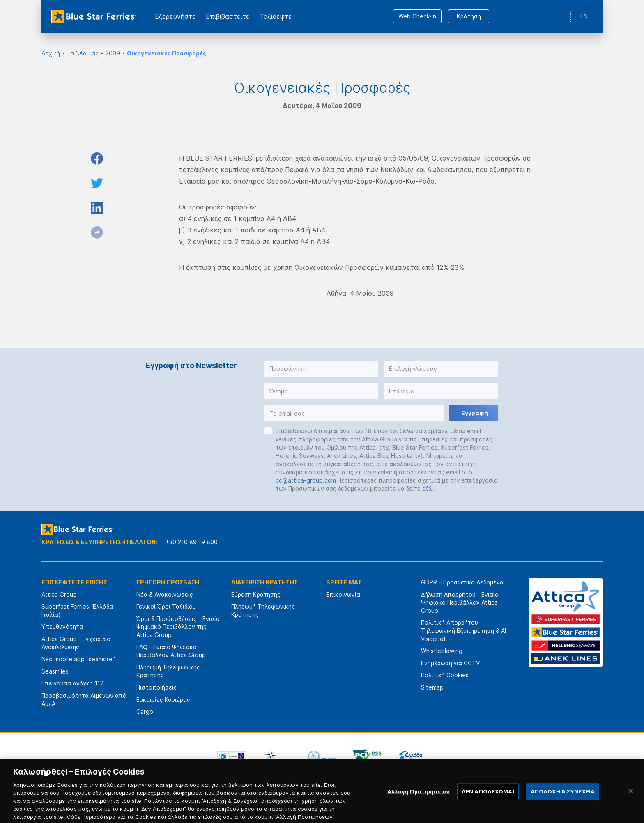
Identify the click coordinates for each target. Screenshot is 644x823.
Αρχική (51, 53)
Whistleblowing (442, 651)
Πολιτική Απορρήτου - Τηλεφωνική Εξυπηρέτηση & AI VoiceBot (463, 630)
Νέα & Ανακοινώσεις (165, 594)
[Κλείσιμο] (631, 799)
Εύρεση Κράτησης (256, 594)
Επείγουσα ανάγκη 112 (72, 683)
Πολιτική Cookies (445, 675)
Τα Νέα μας (83, 53)
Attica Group (59, 594)
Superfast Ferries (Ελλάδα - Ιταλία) (79, 610)
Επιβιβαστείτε (228, 16)
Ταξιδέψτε (276, 16)
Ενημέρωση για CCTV (450, 663)
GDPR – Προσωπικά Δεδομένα (462, 582)
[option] (232, 757)
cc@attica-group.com (306, 480)
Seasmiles (55, 671)
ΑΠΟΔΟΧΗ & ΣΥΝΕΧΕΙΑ (563, 799)
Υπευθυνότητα (62, 626)
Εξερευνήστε (175, 16)
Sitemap (432, 687)
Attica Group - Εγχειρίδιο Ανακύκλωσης (76, 643)
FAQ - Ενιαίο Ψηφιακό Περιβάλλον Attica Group (171, 651)
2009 (113, 53)
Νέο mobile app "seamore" (78, 659)
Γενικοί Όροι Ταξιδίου (166, 606)
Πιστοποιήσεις (157, 687)
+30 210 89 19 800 (192, 542)
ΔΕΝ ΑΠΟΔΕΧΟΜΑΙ (488, 799)
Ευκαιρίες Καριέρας (163, 700)
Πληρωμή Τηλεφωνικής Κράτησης (168, 671)
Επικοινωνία (343, 594)
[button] (321, 369)
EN (584, 16)
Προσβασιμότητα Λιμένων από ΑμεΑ (84, 700)
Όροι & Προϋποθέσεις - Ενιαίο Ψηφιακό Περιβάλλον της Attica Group (178, 627)
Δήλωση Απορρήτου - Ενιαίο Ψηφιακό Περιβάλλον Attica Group (460, 602)
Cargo (145, 712)
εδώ (428, 489)
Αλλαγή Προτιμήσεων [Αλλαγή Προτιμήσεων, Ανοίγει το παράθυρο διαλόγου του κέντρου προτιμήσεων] (419, 799)
